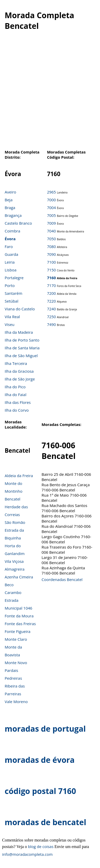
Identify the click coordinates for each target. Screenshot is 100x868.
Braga (10, 208)
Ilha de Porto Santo (22, 340)
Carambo (13, 592)
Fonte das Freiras (20, 624)
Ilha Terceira (16, 363)
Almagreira (15, 569)
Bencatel (12, 499)
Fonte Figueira (18, 631)
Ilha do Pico (15, 387)
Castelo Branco (18, 223)
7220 (51, 301)
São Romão (15, 522)
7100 (51, 262)
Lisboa (11, 270)
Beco (9, 585)
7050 (51, 239)
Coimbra (12, 231)
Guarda (11, 254)
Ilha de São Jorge (20, 379)
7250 (51, 317)
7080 (51, 246)
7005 (51, 215)
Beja (9, 200)
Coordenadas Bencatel (62, 579)
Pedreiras (13, 678)
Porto (10, 285)
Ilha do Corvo (17, 410)
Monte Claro (16, 639)
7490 (51, 324)
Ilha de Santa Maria (22, 348)
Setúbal (12, 301)
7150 (51, 270)
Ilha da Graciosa (19, 371)
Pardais (11, 670)
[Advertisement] (49, 93)
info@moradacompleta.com (27, 854)
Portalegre (14, 278)
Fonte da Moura (19, 616)
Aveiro (10, 192)
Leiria (10, 262)
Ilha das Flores (18, 402)
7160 (51, 278)
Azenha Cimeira (19, 577)
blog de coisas (41, 846)
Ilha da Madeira (19, 332)
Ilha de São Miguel (21, 356)
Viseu (10, 324)
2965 (51, 192)
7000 (51, 200)
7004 (51, 208)
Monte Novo (16, 663)
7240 (51, 309)
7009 (51, 223)
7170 (51, 285)
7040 (51, 231)
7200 (51, 293)
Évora (10, 239)
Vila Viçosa (14, 561)
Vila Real (12, 317)
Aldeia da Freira (19, 476)
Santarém (14, 293)
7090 (51, 254)
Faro (9, 246)
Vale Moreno (16, 702)
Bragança (13, 215)
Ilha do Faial (16, 395)
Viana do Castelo (20, 309)
